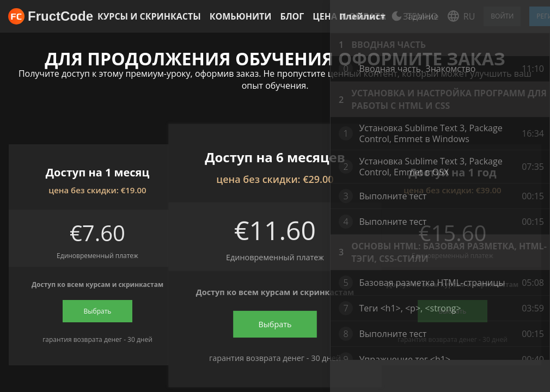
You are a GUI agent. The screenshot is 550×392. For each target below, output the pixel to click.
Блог (292, 16)
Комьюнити (241, 16)
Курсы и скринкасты (149, 16)
